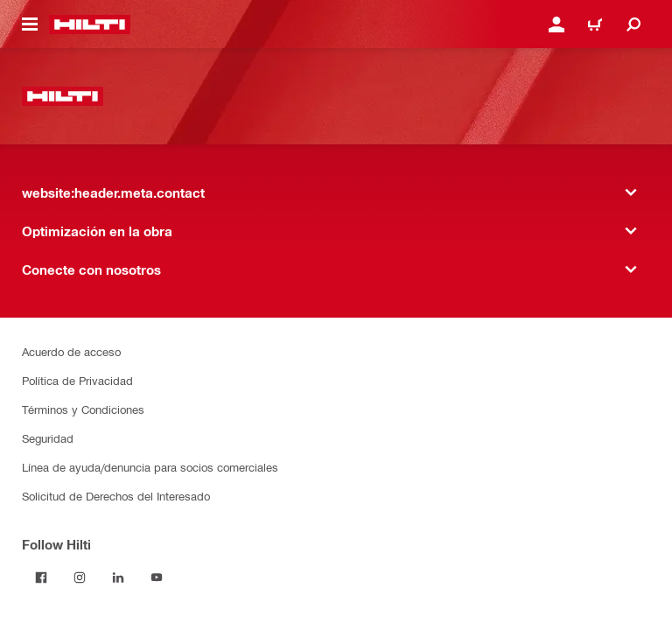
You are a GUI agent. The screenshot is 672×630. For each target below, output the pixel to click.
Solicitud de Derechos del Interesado (116, 496)
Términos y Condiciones (83, 409)
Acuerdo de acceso (71, 351)
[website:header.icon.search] (633, 24)
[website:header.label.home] (90, 24)
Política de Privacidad (77, 380)
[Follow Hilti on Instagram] (80, 577)
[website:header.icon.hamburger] (30, 24)
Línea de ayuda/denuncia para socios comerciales (150, 467)
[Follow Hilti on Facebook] (41, 577)
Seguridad (48, 438)
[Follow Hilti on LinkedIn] (118, 577)
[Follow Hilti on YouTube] (157, 577)
